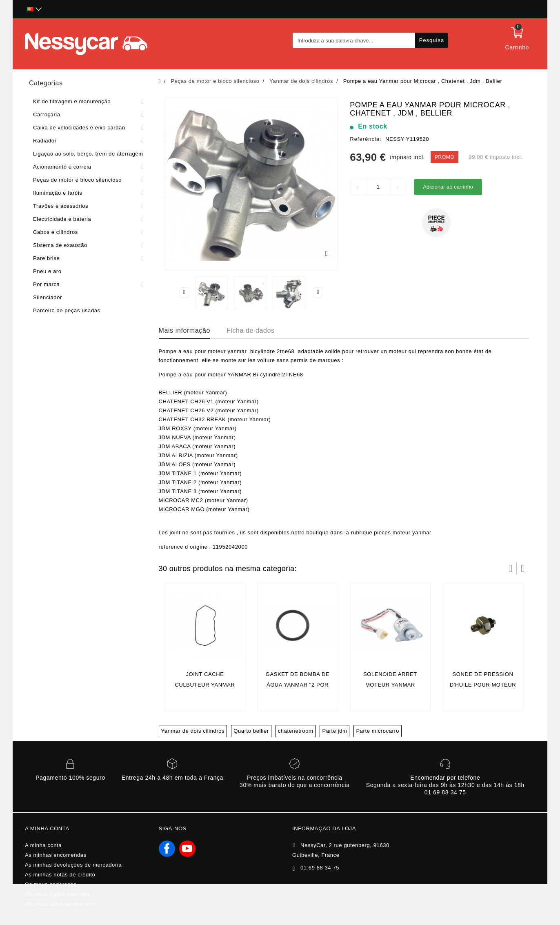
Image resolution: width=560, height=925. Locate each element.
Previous (184, 292)
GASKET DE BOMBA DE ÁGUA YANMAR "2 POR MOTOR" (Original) (298, 685)
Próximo (523, 568)
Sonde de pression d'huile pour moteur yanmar (483, 685)
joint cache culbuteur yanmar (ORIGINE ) (205, 685)
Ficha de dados (251, 330)
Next (318, 292)
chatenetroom (296, 731)
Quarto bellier (251, 731)
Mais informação (184, 330)
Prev (511, 568)
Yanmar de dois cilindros (193, 731)
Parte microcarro (378, 731)
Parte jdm (334, 731)
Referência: (366, 139)
